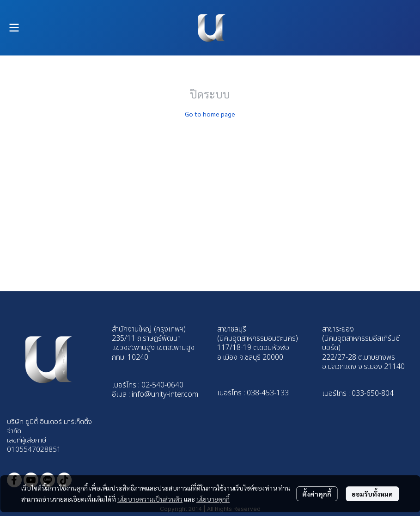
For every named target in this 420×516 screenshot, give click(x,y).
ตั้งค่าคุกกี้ (317, 494)
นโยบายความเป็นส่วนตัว (150, 499)
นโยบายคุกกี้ (213, 499)
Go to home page (210, 114)
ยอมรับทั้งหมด (372, 494)
